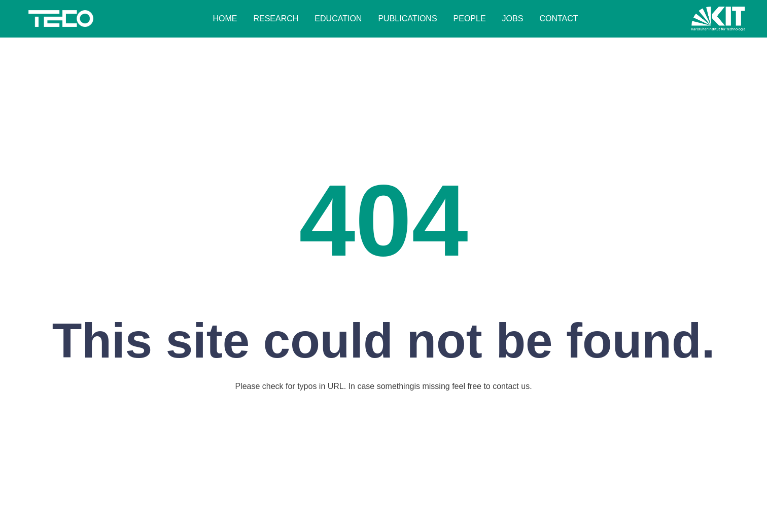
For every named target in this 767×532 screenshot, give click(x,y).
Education (338, 19)
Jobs (513, 19)
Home (225, 19)
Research (276, 19)
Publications (407, 19)
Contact (559, 19)
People (470, 19)
